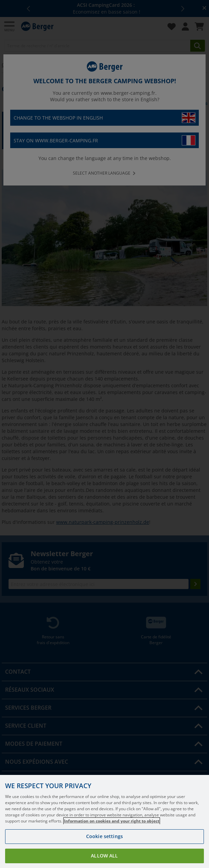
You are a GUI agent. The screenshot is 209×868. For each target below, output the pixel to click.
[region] (104, 821)
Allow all (104, 856)
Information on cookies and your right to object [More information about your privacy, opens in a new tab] (112, 821)
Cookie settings (104, 836)
